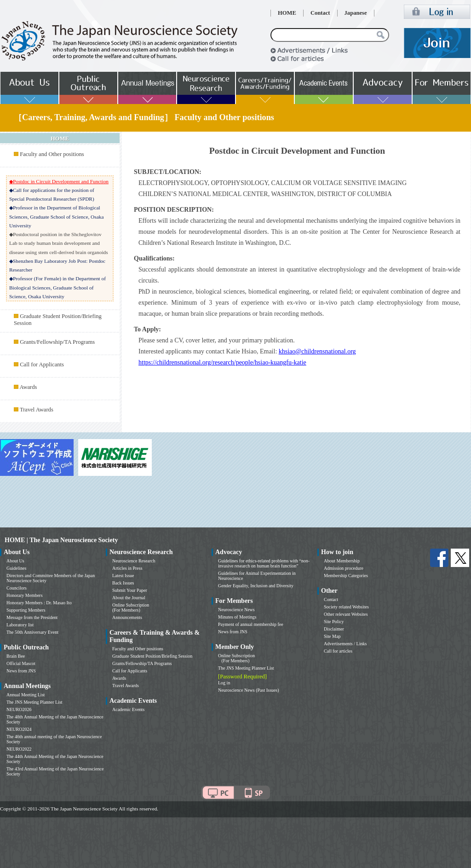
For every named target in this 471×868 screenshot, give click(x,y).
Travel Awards (37, 410)
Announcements (127, 617)
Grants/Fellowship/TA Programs (57, 342)
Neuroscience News (236, 610)
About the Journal (129, 598)
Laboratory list (20, 625)
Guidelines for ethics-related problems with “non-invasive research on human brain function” (264, 563)
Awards (28, 387)
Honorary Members (25, 595)
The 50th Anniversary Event (32, 632)
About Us (15, 561)
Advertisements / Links (345, 644)
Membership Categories (346, 576)
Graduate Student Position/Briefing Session (152, 656)
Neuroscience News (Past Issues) (248, 690)
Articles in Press (127, 568)
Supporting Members (26, 610)
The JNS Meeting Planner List (34, 702)
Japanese (356, 13)
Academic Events (128, 709)
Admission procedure (344, 568)
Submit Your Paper (130, 590)
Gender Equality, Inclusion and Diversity (256, 586)
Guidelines (16, 568)
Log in (224, 683)
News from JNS (21, 671)
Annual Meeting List (26, 695)
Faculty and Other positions (52, 154)
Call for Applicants (42, 365)
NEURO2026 (19, 709)
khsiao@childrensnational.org (317, 351)
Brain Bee (16, 656)
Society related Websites (346, 607)
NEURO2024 (19, 729)
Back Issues (123, 583)
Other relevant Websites (346, 614)
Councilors (17, 588)
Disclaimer (334, 629)
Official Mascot (21, 663)
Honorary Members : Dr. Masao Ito (39, 603)
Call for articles (338, 651)
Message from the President (32, 617)
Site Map (332, 636)
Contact (320, 13)
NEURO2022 (19, 749)
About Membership (342, 561)
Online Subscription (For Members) (131, 608)
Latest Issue (123, 576)
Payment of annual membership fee (251, 624)
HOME (287, 13)
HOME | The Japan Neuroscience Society (61, 540)
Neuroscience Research (134, 561)
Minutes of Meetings (237, 617)
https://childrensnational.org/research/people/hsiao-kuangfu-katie (222, 362)
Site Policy (334, 622)
